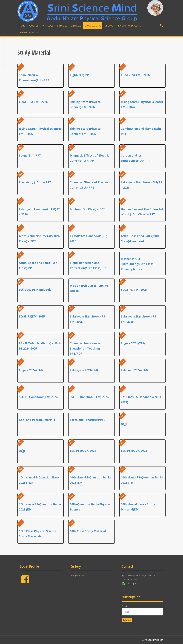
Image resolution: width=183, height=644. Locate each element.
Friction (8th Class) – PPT (87, 209)
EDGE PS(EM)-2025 (32, 316)
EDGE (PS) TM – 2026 (135, 75)
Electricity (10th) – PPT (35, 182)
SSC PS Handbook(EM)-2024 (38, 397)
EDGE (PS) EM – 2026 (33, 102)
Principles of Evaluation (130, 26)
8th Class (76, 26)
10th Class (48, 26)
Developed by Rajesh (152, 640)
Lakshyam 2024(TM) (84, 370)
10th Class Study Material (88, 531)
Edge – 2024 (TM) (133, 343)
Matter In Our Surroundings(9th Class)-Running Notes (138, 264)
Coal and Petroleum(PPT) (37, 420)
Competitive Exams (29, 33)
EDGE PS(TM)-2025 (134, 290)
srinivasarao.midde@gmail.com (140, 575)
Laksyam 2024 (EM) (134, 370)
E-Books (109, 26)
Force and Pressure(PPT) (87, 420)
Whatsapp (131, 583)
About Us (34, 26)
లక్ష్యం (124, 424)
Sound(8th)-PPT (30, 155)
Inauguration (77, 575)
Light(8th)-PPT (80, 75)
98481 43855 (131, 580)
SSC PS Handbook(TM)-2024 (89, 397)
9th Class (62, 26)
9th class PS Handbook (35, 290)
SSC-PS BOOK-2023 (83, 451)
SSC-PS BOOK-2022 (134, 451)
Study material (93, 26)
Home (22, 26)
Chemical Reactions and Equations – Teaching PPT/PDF (87, 348)
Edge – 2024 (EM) (31, 370)
